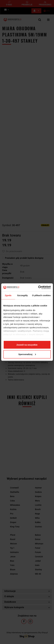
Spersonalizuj (27, 354)
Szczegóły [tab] (22, 295)
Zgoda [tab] (8, 295)
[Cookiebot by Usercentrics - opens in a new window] (38, 287)
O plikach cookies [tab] (41, 295)
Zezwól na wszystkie (27, 345)
